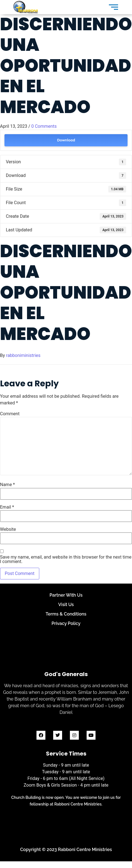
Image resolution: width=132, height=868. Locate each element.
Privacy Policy (66, 623)
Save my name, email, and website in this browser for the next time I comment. (66, 559)
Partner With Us (66, 595)
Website (8, 529)
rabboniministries (23, 355)
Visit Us (66, 605)
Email (7, 507)
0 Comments (44, 126)
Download (66, 140)
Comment (10, 414)
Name (8, 485)
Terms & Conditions (66, 614)
